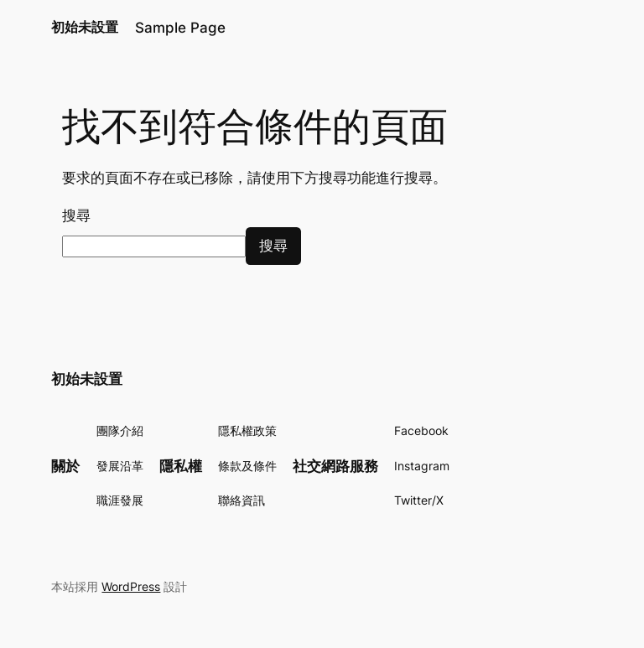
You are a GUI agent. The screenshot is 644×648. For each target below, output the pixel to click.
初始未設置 (85, 27)
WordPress (131, 586)
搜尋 (76, 215)
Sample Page (180, 28)
